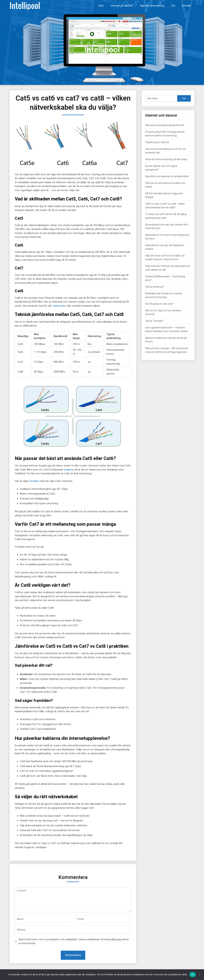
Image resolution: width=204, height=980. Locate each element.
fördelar (34, 481)
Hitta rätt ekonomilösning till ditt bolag (166, 159)
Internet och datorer (122, 6)
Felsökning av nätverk (157, 142)
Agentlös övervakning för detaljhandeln (167, 176)
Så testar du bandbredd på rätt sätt (165, 125)
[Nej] (200, 975)
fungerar (68, 470)
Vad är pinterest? (155, 287)
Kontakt (187, 6)
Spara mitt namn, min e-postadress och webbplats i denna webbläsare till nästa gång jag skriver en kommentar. (74, 941)
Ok (193, 974)
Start (101, 6)
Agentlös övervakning (152, 6)
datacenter (60, 306)
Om (173, 6)
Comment (73, 900)
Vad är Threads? (154, 321)
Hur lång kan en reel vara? (159, 304)
